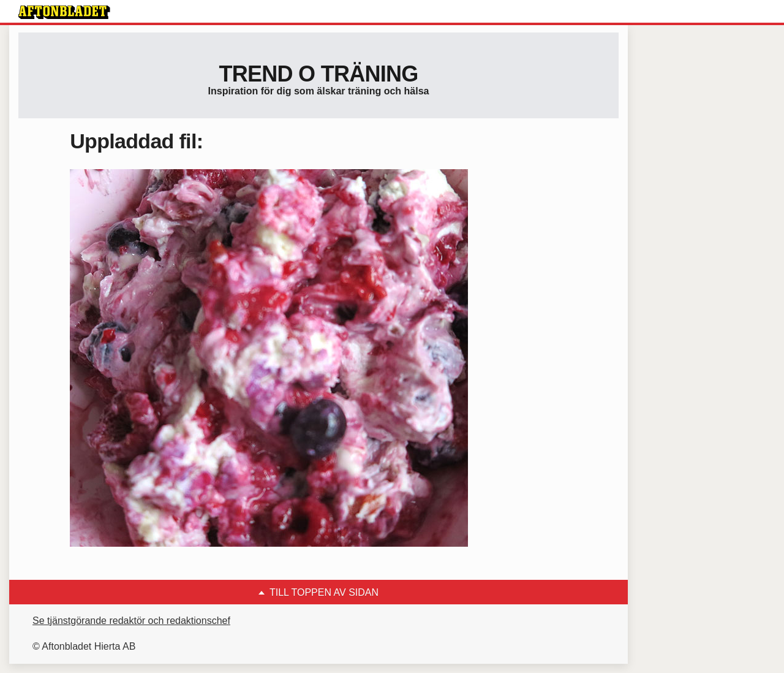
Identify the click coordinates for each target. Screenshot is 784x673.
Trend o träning (318, 74)
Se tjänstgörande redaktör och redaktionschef (131, 621)
